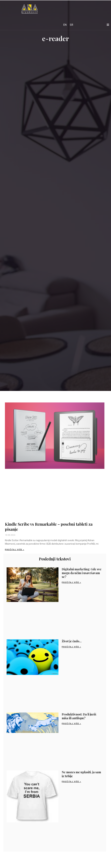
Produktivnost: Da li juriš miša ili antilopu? (79, 716)
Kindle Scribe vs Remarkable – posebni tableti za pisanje (49, 527)
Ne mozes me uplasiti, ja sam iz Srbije (81, 774)
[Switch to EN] (65, 25)
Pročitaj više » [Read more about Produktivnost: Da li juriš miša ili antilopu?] (71, 724)
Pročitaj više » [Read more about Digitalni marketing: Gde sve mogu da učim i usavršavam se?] (71, 582)
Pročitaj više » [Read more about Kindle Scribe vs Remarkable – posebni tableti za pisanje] (15, 550)
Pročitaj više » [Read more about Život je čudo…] (71, 647)
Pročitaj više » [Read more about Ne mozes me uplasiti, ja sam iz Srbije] (71, 782)
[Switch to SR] (71, 25)
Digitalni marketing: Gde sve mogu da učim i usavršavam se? (82, 573)
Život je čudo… (72, 641)
